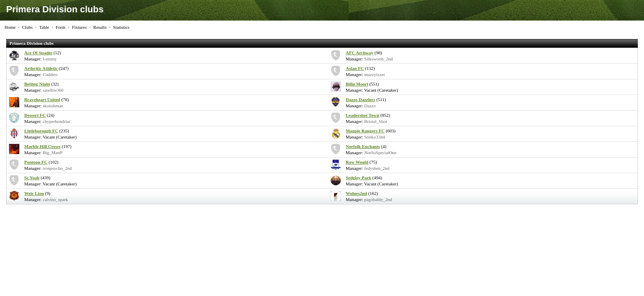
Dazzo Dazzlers (361, 99)
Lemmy (50, 59)
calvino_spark (55, 199)
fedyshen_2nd (377, 168)
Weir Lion (34, 193)
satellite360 (53, 90)
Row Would (357, 162)
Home (10, 27)
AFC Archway (360, 53)
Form (60, 27)
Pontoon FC (36, 162)
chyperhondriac (57, 121)
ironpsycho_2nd (57, 168)
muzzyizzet (375, 74)
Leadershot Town (363, 115)
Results (100, 27)
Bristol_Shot (376, 121)
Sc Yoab (32, 178)
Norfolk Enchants (363, 146)
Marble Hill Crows (42, 146)
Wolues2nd (356, 193)
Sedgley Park (359, 178)
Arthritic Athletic (41, 68)
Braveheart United (42, 99)
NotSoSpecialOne (381, 153)
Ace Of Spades (38, 53)
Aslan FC (355, 68)
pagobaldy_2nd (378, 199)
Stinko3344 (375, 137)
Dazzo (370, 106)
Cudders (50, 74)
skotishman (53, 106)
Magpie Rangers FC (365, 131)
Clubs (28, 27)
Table (44, 27)
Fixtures (79, 27)
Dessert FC (35, 115)
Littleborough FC (41, 131)
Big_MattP (53, 153)
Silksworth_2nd (379, 59)
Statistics (121, 27)
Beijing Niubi (37, 84)
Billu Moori (357, 84)
